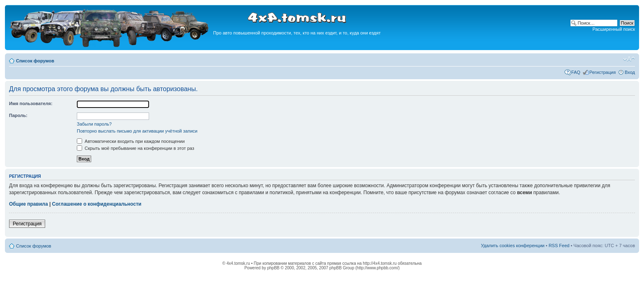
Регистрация (603, 72)
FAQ (576, 72)
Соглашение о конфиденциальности (97, 204)
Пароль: (18, 115)
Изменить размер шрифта (629, 59)
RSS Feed (559, 246)
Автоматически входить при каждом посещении (131, 141)
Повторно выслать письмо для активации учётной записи (137, 131)
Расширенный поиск (614, 29)
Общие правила (29, 204)
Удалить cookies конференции (513, 246)
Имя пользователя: (31, 103)
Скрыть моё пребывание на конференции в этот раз (136, 148)
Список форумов (35, 61)
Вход (630, 72)
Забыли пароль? (94, 124)
